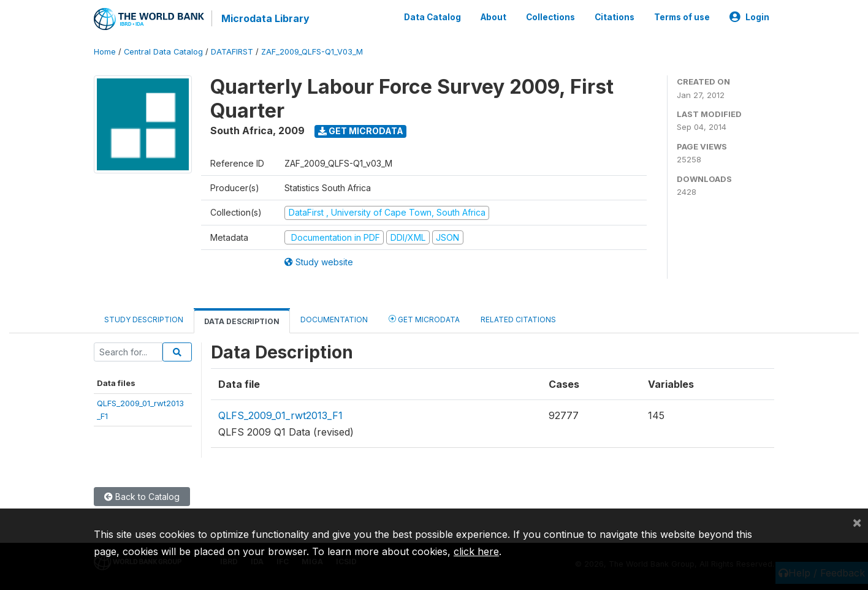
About (493, 17)
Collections (550, 17)
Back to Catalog (142, 497)
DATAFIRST (232, 52)
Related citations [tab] (518, 320)
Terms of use (682, 17)
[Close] (857, 522)
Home (105, 52)
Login (749, 17)
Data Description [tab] (242, 321)
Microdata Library (265, 18)
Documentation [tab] (334, 320)
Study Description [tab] (144, 320)
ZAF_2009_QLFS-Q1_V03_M (312, 52)
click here (476, 551)
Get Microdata (361, 131)
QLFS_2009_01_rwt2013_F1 (280, 415)
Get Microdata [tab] (424, 319)
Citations (615, 17)
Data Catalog (432, 17)
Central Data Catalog (163, 52)
